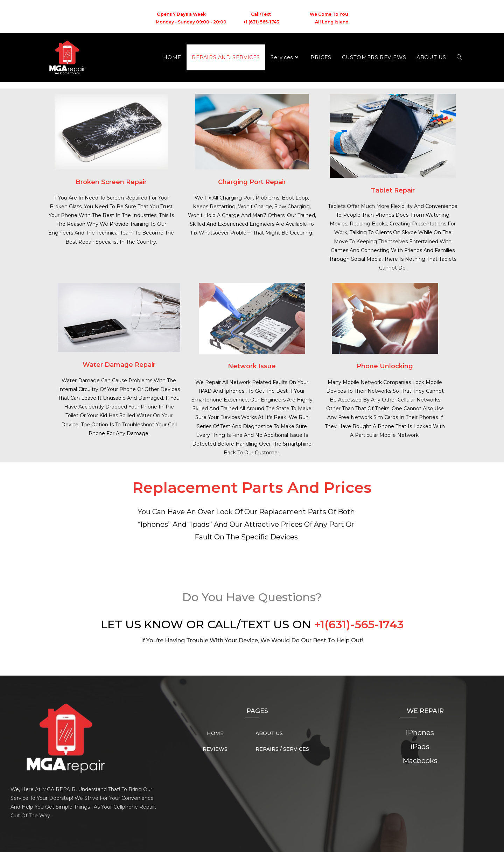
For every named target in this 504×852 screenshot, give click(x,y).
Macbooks (420, 761)
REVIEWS (215, 749)
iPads (420, 747)
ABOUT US (269, 733)
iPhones (420, 733)
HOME (215, 733)
